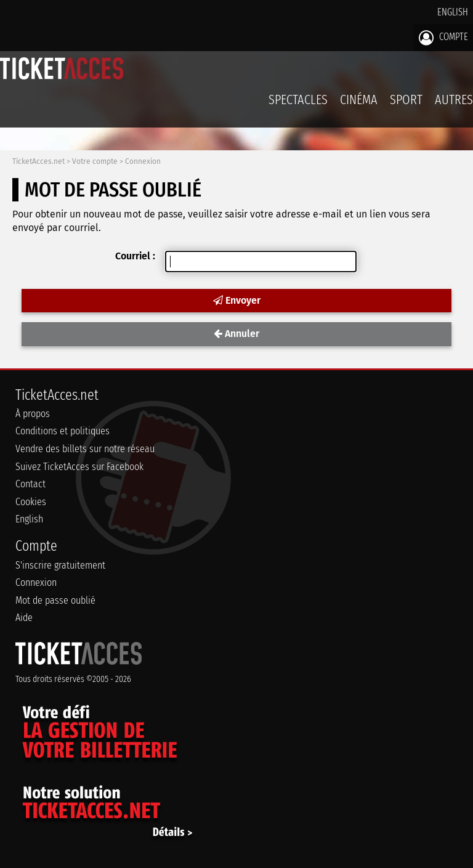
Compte (443, 38)
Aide (24, 618)
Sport (406, 99)
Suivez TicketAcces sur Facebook (79, 467)
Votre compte (95, 161)
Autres (454, 99)
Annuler (236, 334)
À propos (33, 414)
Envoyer (237, 300)
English (453, 12)
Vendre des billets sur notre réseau (85, 449)
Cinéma (359, 99)
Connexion (143, 161)
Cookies (31, 502)
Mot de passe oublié (55, 600)
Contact (30, 484)
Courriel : (135, 256)
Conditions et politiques (63, 431)
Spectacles (298, 99)
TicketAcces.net (38, 161)
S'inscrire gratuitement (60, 565)
